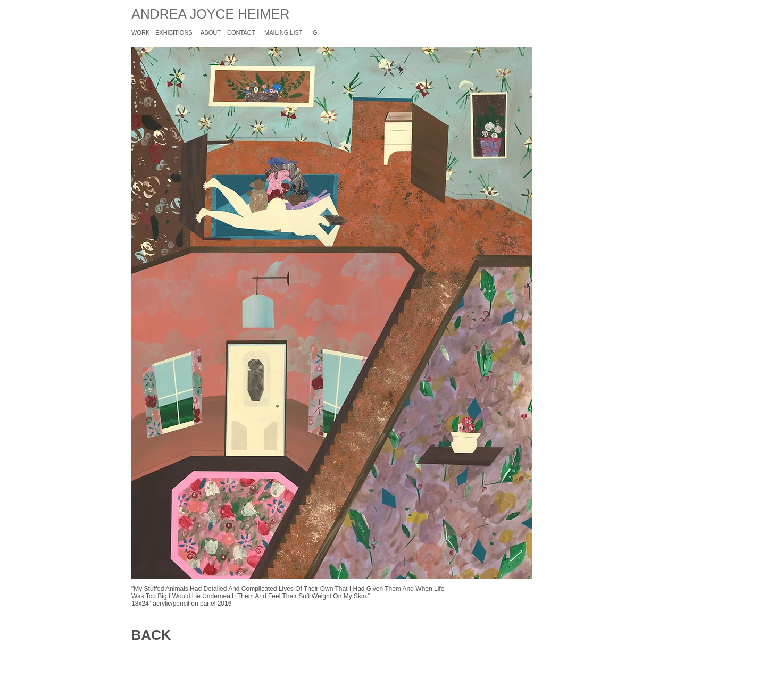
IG (314, 32)
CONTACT (241, 32)
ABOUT (211, 32)
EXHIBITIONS (174, 32)
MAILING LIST (283, 32)
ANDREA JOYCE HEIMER (210, 14)
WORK (140, 32)
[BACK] (151, 635)
